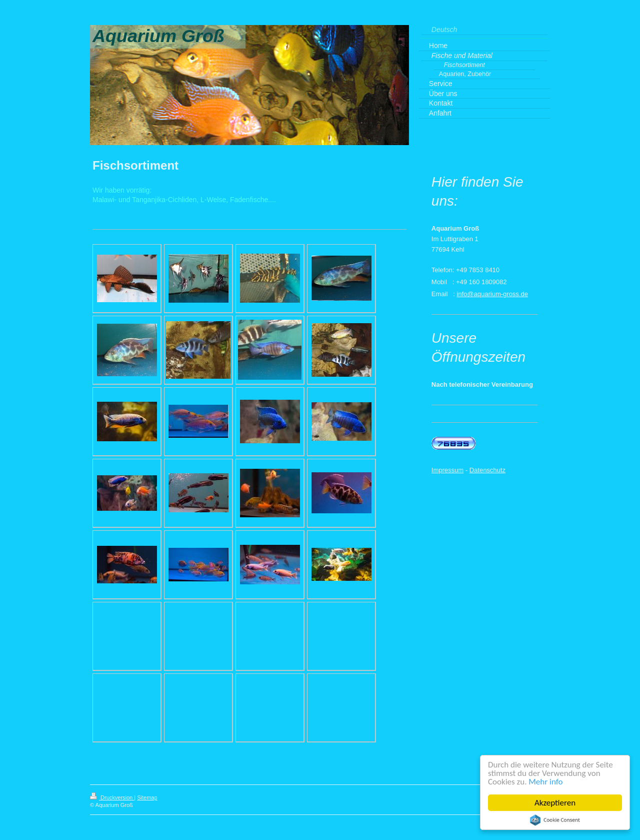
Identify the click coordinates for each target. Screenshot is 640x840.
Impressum (447, 470)
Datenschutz (487, 470)
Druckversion (112, 797)
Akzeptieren (555, 803)
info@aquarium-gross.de (492, 294)
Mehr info (545, 782)
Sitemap (147, 797)
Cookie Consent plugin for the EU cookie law (555, 820)
